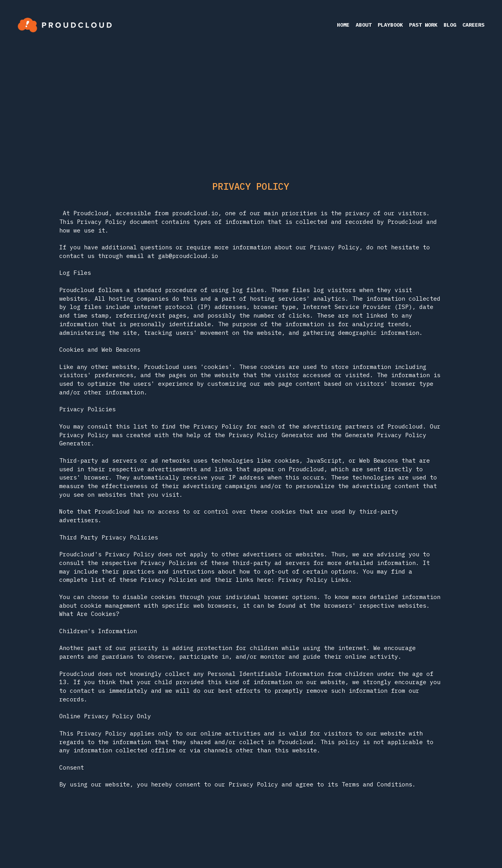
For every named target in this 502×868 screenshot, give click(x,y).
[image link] (65, 24)
